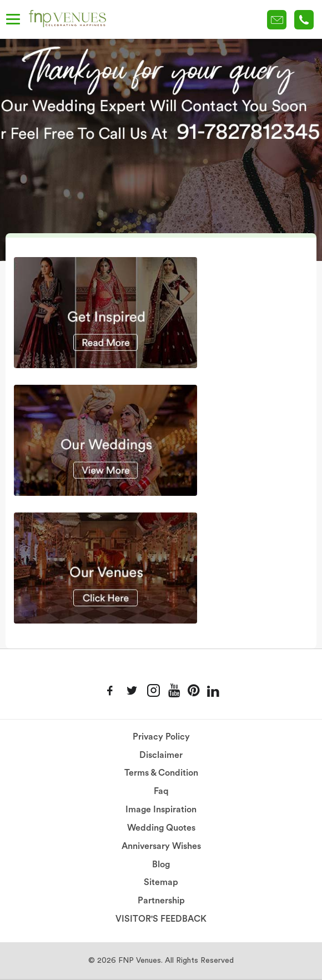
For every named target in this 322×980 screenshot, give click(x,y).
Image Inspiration (161, 810)
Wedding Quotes (161, 828)
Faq (161, 791)
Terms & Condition (161, 773)
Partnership (161, 901)
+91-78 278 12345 (304, 20)
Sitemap (161, 882)
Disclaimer (161, 755)
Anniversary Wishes (161, 846)
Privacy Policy (161, 737)
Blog (161, 865)
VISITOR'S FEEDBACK (161, 919)
